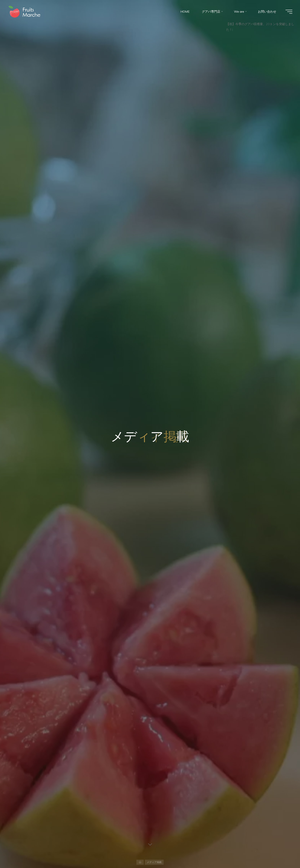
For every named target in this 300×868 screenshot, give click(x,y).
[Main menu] (289, 12)
